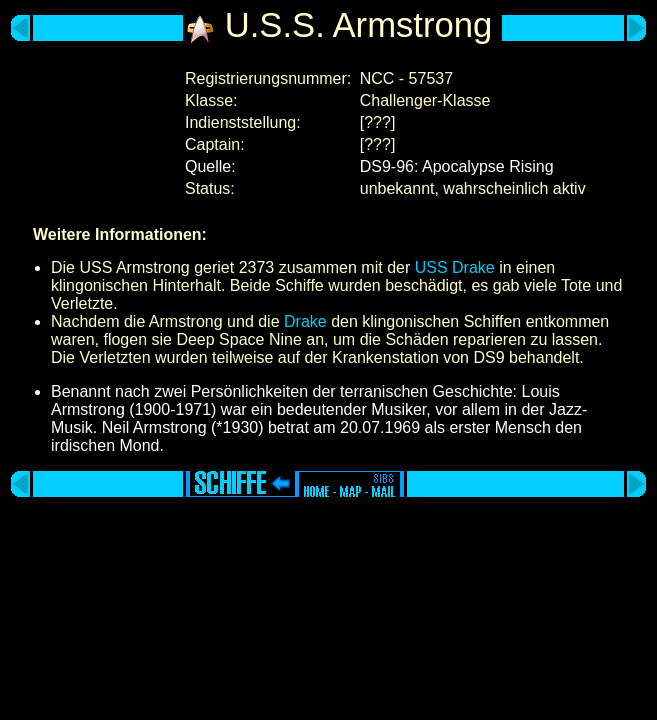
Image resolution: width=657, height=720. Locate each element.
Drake (305, 321)
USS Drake (455, 267)
